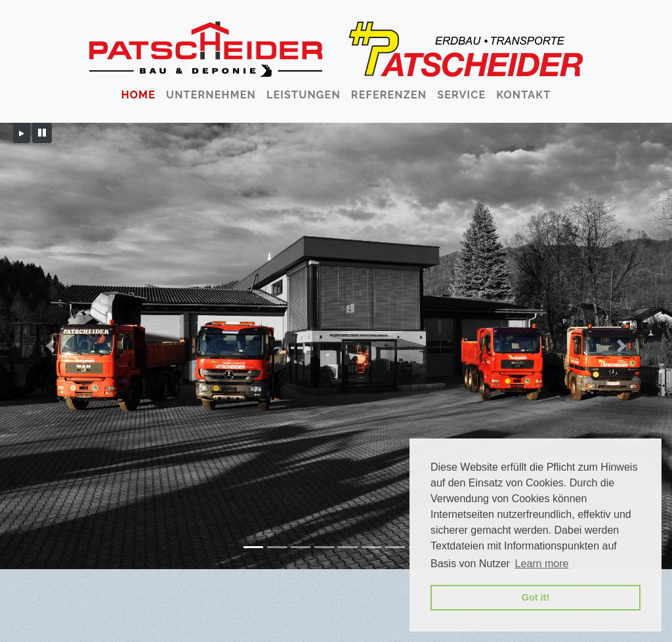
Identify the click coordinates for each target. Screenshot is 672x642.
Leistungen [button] (304, 95)
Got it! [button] (535, 597)
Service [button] (461, 95)
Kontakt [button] (523, 95)
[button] (51, 346)
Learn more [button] (542, 564)
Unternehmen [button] (211, 95)
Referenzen (389, 95)
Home (138, 95)
